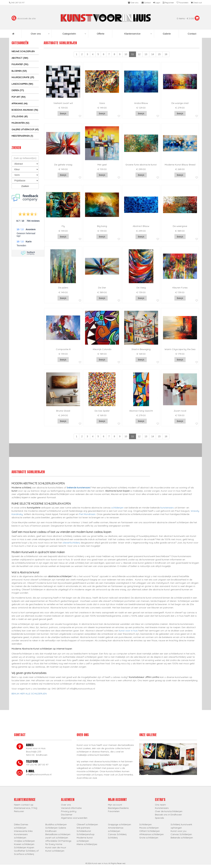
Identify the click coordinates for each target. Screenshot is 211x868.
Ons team (160, 805)
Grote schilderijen (149, 838)
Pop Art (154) (19, 97)
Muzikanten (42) (20, 123)
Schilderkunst (84, 831)
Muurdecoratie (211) (23, 77)
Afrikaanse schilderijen (151, 834)
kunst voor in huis (128, 631)
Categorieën (74, 34)
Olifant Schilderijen (150, 831)
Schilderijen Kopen (24, 847)
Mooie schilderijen (149, 828)
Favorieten (114, 811)
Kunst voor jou (179, 831)
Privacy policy (69, 811)
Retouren (19, 811)
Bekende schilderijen (182, 838)
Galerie (166, 34)
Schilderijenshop (86, 834)
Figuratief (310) (20, 64)
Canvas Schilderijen (181, 834)
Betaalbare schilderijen (58, 834)
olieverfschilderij (71, 543)
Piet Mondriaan (87, 514)
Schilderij (113, 838)
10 (126, 54)
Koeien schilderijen (24, 844)
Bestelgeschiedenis (118, 808)
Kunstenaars (162, 808)
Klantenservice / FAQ (26, 808)
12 (139, 54)
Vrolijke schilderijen (24, 841)
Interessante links (23, 831)
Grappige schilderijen (120, 824)
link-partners (83, 828)
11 (133, 54)
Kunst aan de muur (56, 847)
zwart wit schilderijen (57, 838)
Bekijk (63, 113)
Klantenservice (138, 34)
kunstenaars (167, 508)
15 (159, 54)
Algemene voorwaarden (74, 818)
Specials (159, 818)
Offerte (100, 34)
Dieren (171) (18, 90)
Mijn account (115, 805)
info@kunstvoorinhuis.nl (39, 774)
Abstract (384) (20, 58)
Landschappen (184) (22, 84)
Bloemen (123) (19, 71)
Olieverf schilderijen (87, 824)
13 (146, 54)
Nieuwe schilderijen (23, 51)
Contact (192, 34)
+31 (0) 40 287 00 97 (37, 765)
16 (166, 54)
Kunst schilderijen (55, 851)
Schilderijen (145, 824)
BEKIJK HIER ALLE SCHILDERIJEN (29, 694)
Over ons (40, 34)
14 (153, 54)
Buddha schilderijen (56, 824)
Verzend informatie (71, 808)
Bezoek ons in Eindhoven (168, 815)
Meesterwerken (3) (22, 136)
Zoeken (25, 186)
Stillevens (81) (20, 116)
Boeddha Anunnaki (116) (25, 110)
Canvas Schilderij (117, 834)
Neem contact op (24, 805)
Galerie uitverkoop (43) (25, 129)
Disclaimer (67, 815)
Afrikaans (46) (20, 103)
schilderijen (117, 508)
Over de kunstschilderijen (169, 811)
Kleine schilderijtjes (87, 844)
